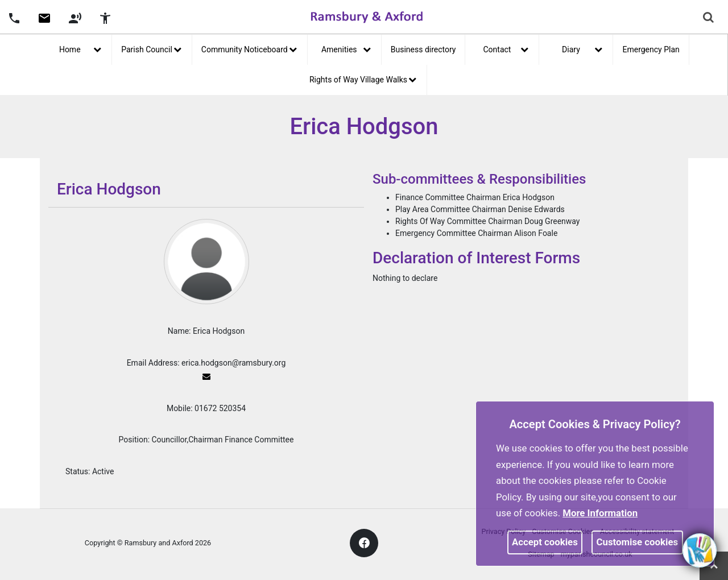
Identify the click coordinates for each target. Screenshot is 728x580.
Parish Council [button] (151, 48)
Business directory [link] (423, 49)
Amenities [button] (346, 48)
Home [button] (80, 48)
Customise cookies (638, 542)
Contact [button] (506, 48)
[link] (44, 22)
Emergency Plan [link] (651, 49)
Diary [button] (582, 48)
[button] (14, 17)
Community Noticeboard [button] (249, 48)
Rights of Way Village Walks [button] (363, 78)
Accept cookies (545, 542)
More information (600, 513)
